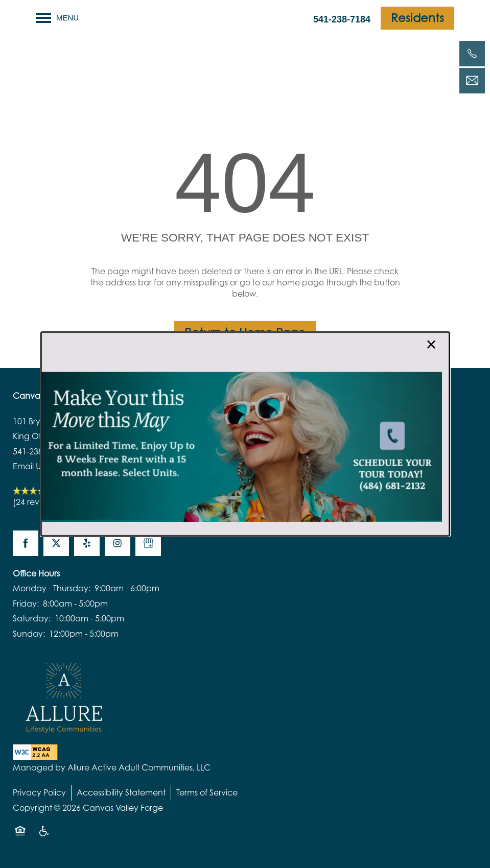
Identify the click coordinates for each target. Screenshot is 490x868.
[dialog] (245, 434)
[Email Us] (472, 81)
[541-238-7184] (472, 54)
